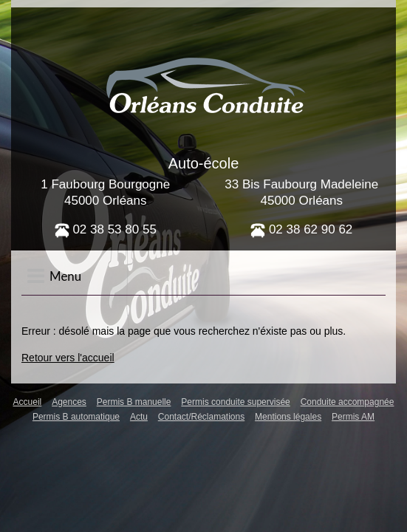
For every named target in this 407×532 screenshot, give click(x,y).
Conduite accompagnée (348, 402)
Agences (69, 402)
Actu (139, 417)
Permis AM (353, 417)
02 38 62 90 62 (301, 229)
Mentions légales (288, 417)
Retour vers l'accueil (68, 358)
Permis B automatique (76, 417)
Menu (54, 276)
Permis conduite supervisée (235, 402)
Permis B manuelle (134, 402)
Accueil (28, 402)
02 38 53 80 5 (102, 229)
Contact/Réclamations (201, 417)
